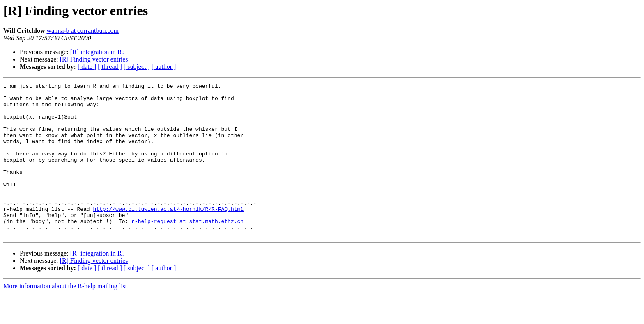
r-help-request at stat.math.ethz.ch (187, 249)
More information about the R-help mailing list (65, 317)
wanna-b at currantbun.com (82, 31)
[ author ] (164, 67)
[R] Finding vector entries (94, 59)
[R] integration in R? (98, 52)
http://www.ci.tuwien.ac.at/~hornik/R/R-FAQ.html (168, 235)
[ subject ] (137, 67)
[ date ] (87, 67)
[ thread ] (110, 67)
